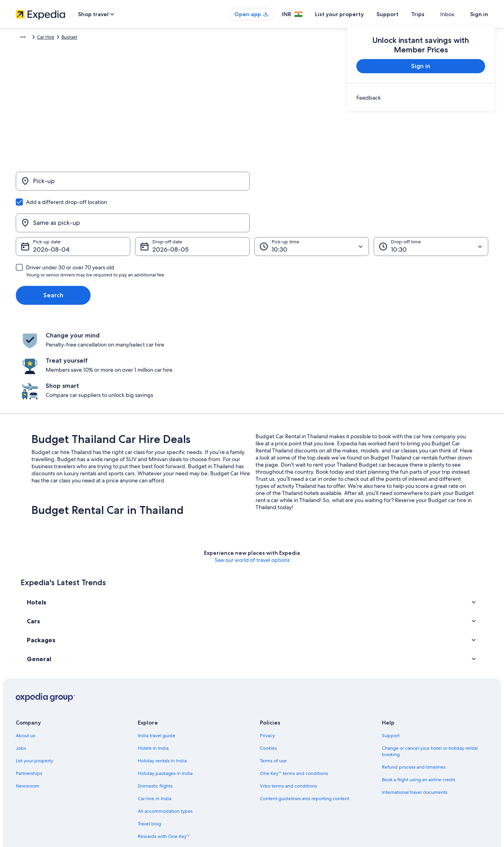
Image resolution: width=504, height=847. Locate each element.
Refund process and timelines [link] (414, 684)
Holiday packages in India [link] (165, 690)
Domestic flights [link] (155, 702)
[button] (252, 519)
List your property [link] (34, 677)
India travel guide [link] (157, 652)
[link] (421, 98)
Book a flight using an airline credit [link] (419, 696)
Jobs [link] (21, 665)
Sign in (479, 14)
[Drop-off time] (431, 209)
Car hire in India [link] (155, 715)
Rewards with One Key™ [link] (164, 753)
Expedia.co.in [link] (30, 38)
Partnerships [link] (29, 690)
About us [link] (25, 652)
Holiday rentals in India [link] (162, 677)
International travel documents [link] (415, 709)
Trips (432, 14)
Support (402, 14)
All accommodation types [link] (165, 728)
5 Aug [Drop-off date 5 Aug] (161, 212)
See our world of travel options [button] (252, 476)
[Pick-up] (133, 185)
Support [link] (391, 652)
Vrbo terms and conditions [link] (288, 702)
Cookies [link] (268, 665)
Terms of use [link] (273, 677)
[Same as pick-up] (371, 185)
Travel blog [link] (149, 740)
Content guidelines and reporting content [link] (305, 715)
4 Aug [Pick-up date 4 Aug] (42, 212)
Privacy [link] (267, 652)
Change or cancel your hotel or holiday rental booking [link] (430, 668)
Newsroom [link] (28, 702)
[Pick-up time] (312, 209)
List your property (354, 14)
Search (53, 257)
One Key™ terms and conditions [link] (294, 690)
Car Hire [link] (60, 38)
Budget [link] (84, 38)
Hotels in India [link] (153, 665)
